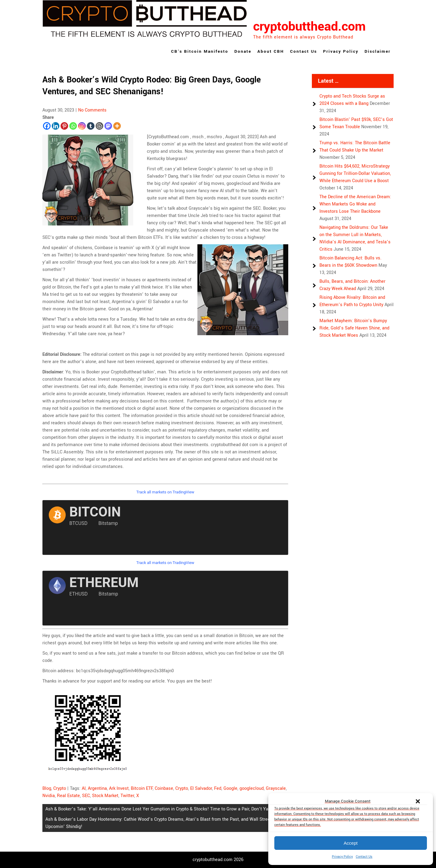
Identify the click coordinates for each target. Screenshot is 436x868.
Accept (351, 843)
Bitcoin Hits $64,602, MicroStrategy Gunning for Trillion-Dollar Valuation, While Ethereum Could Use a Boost (355, 174)
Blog (47, 788)
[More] (117, 126)
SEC (86, 796)
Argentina (97, 788)
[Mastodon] (108, 126)
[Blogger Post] (99, 126)
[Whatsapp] (73, 126)
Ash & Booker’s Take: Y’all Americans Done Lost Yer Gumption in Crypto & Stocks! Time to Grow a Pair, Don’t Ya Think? (164, 809)
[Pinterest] (64, 126)
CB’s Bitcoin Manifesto (200, 51)
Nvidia (49, 796)
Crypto (60, 788)
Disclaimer (378, 51)
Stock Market (105, 796)
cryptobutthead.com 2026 (218, 860)
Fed (218, 788)
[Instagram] (82, 126)
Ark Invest (119, 788)
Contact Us (364, 857)
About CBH (271, 51)
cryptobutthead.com (309, 27)
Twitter (127, 796)
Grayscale (276, 788)
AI (84, 788)
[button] (418, 801)
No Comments (92, 110)
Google (230, 788)
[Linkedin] (56, 126)
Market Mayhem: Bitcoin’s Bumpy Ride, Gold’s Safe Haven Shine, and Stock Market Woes (354, 328)
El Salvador (201, 788)
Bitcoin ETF (142, 788)
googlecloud (252, 788)
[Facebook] (47, 126)
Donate (243, 51)
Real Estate (68, 796)
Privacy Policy (342, 857)
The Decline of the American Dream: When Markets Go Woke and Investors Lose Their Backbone (355, 204)
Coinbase (164, 788)
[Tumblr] (91, 126)
